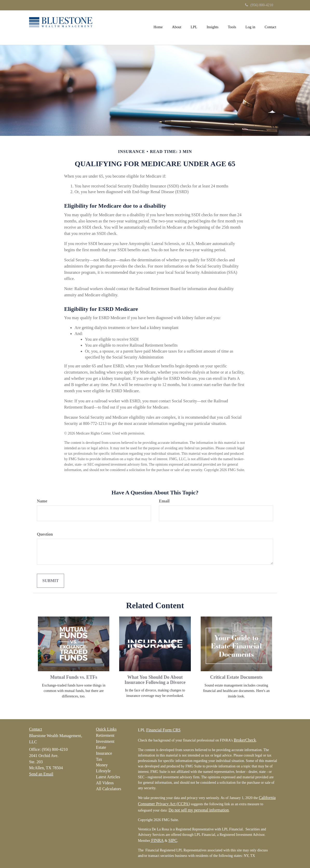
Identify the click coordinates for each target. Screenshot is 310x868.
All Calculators (109, 789)
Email (164, 501)
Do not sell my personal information (199, 810)
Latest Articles (108, 777)
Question (45, 534)
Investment (105, 741)
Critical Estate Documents (236, 677)
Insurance (104, 753)
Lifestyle (103, 771)
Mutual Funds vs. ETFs (74, 677)
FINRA (157, 840)
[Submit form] (50, 581)
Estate (101, 747)
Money (102, 765)
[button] (177, 27)
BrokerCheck (245, 740)
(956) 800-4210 (259, 5)
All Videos (105, 783)
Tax (99, 759)
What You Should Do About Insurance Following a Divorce (155, 680)
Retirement (105, 735)
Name (42, 501)
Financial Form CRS (163, 730)
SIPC (173, 840)
